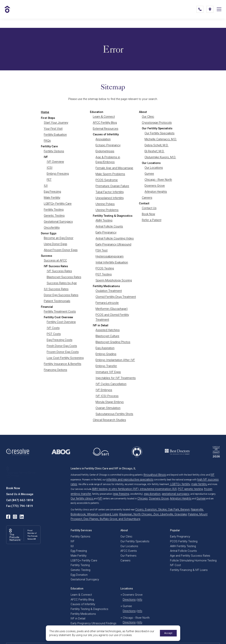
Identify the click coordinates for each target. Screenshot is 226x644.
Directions (128, 564)
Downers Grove (154, 182)
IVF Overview (55, 160)
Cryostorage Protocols (156, 122)
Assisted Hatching (107, 319)
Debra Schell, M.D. (156, 144)
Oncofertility (51, 222)
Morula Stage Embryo (109, 387)
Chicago (75, 479)
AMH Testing (104, 215)
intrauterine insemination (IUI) (133, 471)
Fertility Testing (53, 205)
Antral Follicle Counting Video (114, 232)
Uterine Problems (106, 205)
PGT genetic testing (159, 471)
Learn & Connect (103, 116)
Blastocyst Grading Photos (113, 330)
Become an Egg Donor (58, 232)
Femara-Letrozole (107, 293)
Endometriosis (105, 149)
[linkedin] (20, 499)
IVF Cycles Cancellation (110, 370)
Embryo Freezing (57, 171)
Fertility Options (54, 149)
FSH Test (101, 243)
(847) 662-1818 (21, 483)
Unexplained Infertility (109, 193)
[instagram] (14, 499)
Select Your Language (206, 636)
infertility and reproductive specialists (125, 462)
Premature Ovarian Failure (112, 182)
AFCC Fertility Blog (105, 122)
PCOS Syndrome (106, 177)
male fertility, (183, 467)
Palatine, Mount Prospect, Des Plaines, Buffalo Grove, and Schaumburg (179, 490)
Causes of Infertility (80, 568)
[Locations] (207, 14)
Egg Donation (77, 541)
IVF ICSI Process (106, 381)
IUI (45, 182)
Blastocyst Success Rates (63, 269)
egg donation (100, 475)
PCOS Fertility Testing (181, 511)
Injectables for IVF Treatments (115, 364)
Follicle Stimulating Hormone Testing (189, 528)
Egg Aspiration (105, 336)
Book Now (148, 209)
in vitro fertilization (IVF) (105, 471)
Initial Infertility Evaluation (111, 254)
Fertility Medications (81, 577)
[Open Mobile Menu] (218, 14)
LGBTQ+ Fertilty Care (81, 528)
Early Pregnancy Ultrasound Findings (90, 585)
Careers (147, 193)
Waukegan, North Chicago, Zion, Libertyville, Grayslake (114, 490)
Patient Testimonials (57, 292)
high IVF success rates (200, 462)
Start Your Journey (56, 122)
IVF (208, 458)
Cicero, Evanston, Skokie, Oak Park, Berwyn (157, 486)
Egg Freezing (52, 188)
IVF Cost (174, 532)
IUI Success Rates (55, 281)
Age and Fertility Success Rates (186, 524)
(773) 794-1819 (21, 489)
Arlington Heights (155, 188)
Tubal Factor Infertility (109, 188)
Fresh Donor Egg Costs (61, 335)
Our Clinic (148, 116)
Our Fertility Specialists (159, 132)
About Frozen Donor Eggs (60, 243)
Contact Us (149, 204)
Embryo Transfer (106, 353)
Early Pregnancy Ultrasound (113, 237)
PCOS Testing (104, 260)
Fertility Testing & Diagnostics (86, 573)
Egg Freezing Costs (59, 329)
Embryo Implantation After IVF (114, 347)
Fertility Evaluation (55, 133)
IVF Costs (53, 318)
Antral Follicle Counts (109, 221)
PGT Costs (54, 323)
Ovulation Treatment (108, 282)
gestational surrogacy (119, 475)
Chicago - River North (158, 177)
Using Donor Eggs (55, 237)
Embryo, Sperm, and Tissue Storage (89, 594)
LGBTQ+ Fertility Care (57, 199)
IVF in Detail (77, 581)
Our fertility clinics (166, 475)
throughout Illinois (153, 458)
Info (137, 564)
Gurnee (149, 171)
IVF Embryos (103, 375)
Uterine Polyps (105, 199)
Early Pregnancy (106, 226)
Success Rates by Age (61, 275)
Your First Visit (53, 128)
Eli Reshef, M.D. (154, 149)
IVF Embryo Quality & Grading (86, 590)
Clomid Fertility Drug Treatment (115, 287)
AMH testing (85, 471)
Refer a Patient (151, 215)
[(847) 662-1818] (197, 14)
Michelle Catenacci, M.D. (160, 138)
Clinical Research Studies (109, 404)
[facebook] (8, 499)
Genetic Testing (54, 210)
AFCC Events (127, 520)
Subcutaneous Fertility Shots (114, 398)
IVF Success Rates (59, 264)
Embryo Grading (106, 342)
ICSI (49, 165)
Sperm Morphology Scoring (113, 271)
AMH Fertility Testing (181, 515)
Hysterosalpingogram (109, 249)
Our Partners (127, 524)
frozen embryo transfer (182, 471)
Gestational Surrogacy (58, 216)
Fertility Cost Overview (61, 312)
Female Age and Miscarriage (113, 165)
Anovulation (103, 138)
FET (49, 177)
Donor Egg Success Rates (60, 286)
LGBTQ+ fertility (167, 467)
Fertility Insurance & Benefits (62, 352)
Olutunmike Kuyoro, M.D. (160, 155)
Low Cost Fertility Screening (64, 346)
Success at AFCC (55, 253)
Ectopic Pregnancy (107, 144)
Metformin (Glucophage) (111, 299)
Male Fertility (52, 193)
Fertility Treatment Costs (60, 302)
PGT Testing (103, 266)
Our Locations (153, 165)
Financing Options (55, 357)
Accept (168, 633)
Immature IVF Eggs (107, 358)
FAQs (47, 139)
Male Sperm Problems (110, 171)
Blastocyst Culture (107, 325)
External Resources (105, 128)
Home (45, 112)
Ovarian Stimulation (108, 392)
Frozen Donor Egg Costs (62, 340)
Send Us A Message (19, 478)
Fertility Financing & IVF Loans (185, 537)
